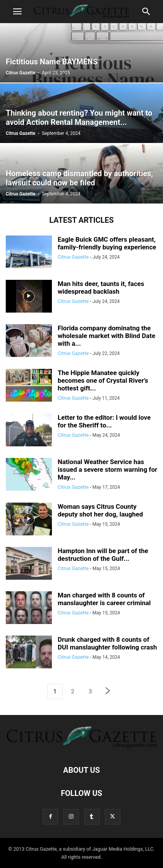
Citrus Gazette (21, 73)
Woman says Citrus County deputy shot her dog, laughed (100, 510)
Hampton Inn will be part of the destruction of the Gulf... (103, 555)
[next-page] (108, 692)
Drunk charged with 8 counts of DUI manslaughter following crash (107, 643)
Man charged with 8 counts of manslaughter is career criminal (104, 599)
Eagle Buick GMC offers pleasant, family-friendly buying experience (107, 243)
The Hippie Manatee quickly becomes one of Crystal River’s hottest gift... (103, 380)
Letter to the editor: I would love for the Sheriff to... (104, 421)
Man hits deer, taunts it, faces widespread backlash (101, 288)
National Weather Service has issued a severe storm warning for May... (107, 469)
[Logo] (81, 747)
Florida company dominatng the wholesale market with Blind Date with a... (106, 336)
